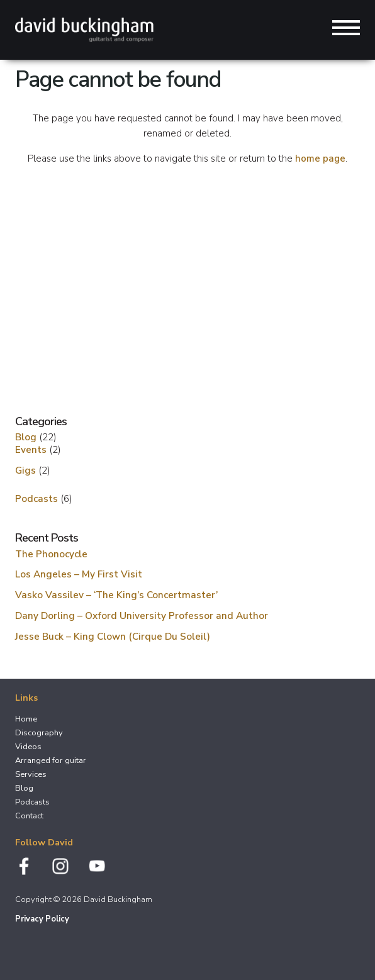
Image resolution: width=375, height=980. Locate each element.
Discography (39, 733)
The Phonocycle (51, 554)
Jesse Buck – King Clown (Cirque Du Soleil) (113, 636)
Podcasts (36, 498)
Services (31, 774)
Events (31, 449)
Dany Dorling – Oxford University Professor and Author (142, 615)
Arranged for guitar (51, 760)
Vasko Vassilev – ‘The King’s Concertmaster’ (116, 595)
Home (26, 719)
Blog (26, 437)
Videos (28, 747)
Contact (29, 816)
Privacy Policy (42, 919)
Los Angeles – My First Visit (79, 574)
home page (320, 159)
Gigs (25, 470)
